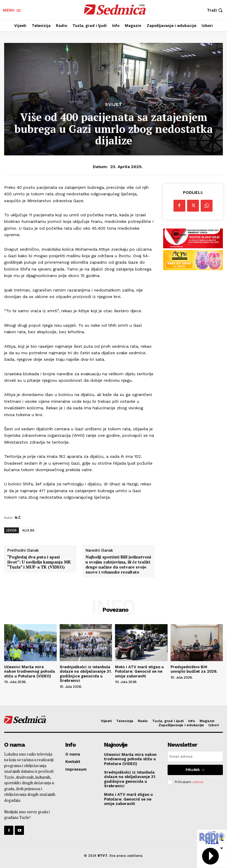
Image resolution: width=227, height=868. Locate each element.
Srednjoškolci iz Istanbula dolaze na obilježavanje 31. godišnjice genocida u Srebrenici (86, 674)
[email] (195, 756)
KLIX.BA (28, 530)
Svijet (114, 105)
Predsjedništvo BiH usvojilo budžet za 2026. (194, 669)
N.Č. (18, 517)
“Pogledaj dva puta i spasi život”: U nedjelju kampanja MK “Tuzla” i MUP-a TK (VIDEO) (39, 562)
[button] (215, 10)
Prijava (195, 770)
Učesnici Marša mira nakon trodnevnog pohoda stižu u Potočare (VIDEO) (30, 671)
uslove (198, 782)
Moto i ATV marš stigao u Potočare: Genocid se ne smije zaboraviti (139, 671)
